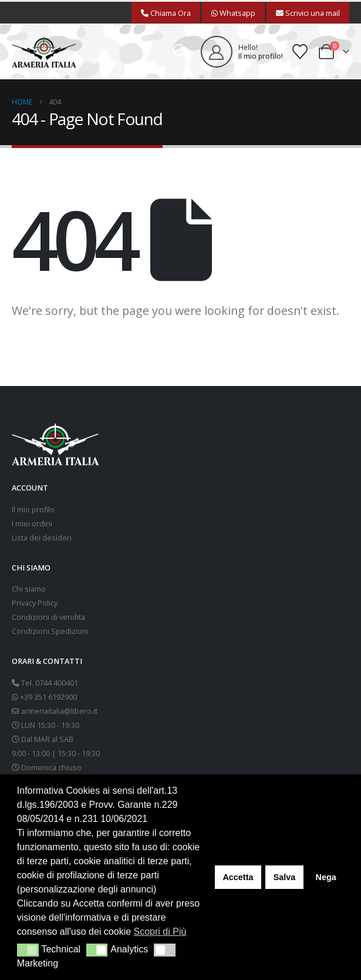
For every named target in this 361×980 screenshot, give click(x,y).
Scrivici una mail (308, 13)
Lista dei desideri (42, 538)
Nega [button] (325, 877)
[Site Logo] (44, 52)
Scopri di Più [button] (160, 932)
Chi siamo (29, 589)
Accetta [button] (238, 877)
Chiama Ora (166, 13)
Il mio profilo (33, 510)
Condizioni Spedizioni (50, 631)
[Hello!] (242, 52)
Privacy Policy (35, 603)
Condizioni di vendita (48, 617)
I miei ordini (32, 524)
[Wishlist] (300, 52)
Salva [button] (285, 877)
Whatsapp (233, 13)
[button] (180, 52)
